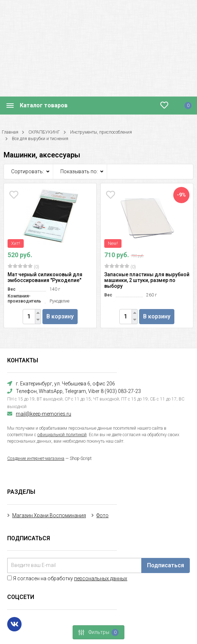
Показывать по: (79, 171)
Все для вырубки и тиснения (40, 139)
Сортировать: (28, 171)
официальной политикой (62, 435)
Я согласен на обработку (67, 578)
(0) (23, 267)
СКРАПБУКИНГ (44, 132)
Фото (102, 515)
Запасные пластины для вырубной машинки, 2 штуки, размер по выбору (147, 280)
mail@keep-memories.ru (43, 414)
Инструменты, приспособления (101, 132)
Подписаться (166, 565)
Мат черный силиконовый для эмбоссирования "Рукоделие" (45, 277)
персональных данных (101, 578)
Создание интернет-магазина (36, 459)
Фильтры (96, 632)
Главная (10, 132)
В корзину (60, 316)
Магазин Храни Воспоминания (49, 515)
